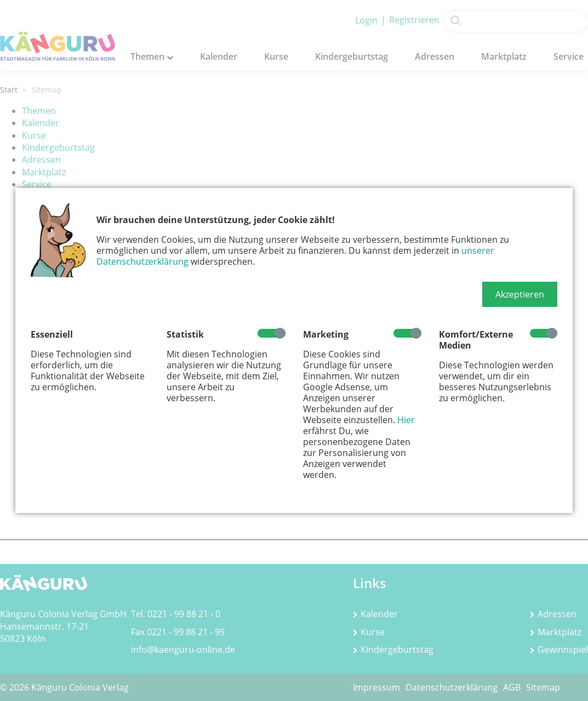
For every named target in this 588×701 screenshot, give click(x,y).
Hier (406, 420)
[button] (520, 294)
